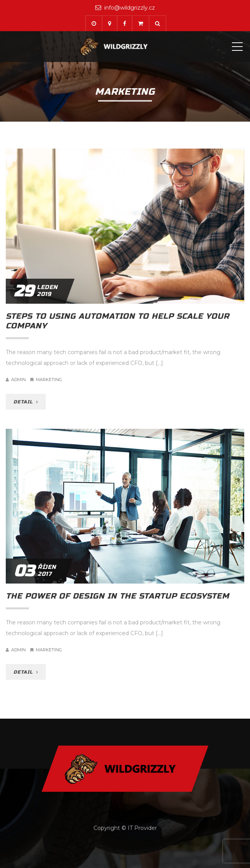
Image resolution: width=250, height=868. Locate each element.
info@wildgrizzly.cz (130, 8)
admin (18, 380)
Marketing (49, 380)
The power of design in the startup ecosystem (117, 596)
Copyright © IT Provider (125, 828)
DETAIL (26, 402)
